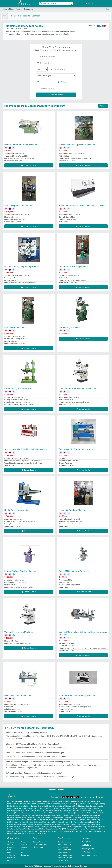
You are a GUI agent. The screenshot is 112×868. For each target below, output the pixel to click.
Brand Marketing (64, 852)
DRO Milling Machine (14, 327)
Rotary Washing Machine (53, 815)
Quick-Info (11, 855)
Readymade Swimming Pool (29, 831)
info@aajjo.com (88, 849)
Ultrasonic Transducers (22, 824)
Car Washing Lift (69, 827)
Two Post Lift (80, 827)
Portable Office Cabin (37, 811)
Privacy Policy (38, 847)
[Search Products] (40, 3)
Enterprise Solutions (65, 858)
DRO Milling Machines (69, 327)
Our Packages (63, 847)
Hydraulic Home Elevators (28, 806)
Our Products (26, 15)
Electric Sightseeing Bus (66, 831)
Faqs (9, 860)
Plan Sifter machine (50, 822)
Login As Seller (63, 860)
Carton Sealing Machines (95, 804)
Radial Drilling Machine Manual (19, 388)
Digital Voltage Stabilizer (91, 815)
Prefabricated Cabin (22, 811)
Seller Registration (64, 842)
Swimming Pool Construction (88, 829)
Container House (21, 813)
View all (103, 106)
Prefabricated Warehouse (71, 811)
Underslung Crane (34, 818)
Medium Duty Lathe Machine (18, 695)
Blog (9, 852)
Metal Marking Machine (77, 820)
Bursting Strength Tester (91, 818)
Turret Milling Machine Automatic (74, 571)
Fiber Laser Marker (61, 820)
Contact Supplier (29, 165)
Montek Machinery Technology (21, 9)
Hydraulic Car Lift (59, 806)
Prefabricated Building (53, 811)
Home (5, 9)
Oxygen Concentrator (26, 834)
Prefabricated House (87, 811)
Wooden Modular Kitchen (30, 827)
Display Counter (13, 806)
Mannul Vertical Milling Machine (74, 266)
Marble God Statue (92, 820)
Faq (108, 9)
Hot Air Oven (43, 813)
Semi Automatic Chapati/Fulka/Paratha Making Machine (26, 829)
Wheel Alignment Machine (95, 827)
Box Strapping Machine (78, 804)
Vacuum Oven (33, 813)
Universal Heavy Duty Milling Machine (22, 266)
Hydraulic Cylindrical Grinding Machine (77, 695)
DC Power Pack (54, 813)
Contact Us (38, 15)
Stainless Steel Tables (61, 804)
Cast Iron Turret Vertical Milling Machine (77, 388)
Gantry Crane (46, 818)
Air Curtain (15, 822)
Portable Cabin (45, 802)
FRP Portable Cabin (90, 808)
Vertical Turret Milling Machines (19, 632)
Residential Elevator (45, 806)
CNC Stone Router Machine (34, 815)
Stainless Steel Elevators (88, 806)
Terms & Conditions (40, 845)
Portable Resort (63, 808)
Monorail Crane (66, 818)
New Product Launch (65, 855)
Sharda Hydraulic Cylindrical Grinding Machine (26, 449)
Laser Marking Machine (31, 802)
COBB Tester (77, 818)
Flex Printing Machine (15, 815)
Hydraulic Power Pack (83, 813)
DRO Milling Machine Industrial (19, 206)
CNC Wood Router (98, 813)
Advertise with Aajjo (65, 845)
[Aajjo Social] (91, 797)
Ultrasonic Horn (63, 822)
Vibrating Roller (90, 802)
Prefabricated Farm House (33, 808)
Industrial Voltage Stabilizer (72, 815)
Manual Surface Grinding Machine (20, 571)
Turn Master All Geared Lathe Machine (77, 449)
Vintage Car (88, 831)
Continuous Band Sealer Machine (43, 824)
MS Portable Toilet (50, 808)
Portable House (18, 808)
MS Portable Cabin (76, 808)
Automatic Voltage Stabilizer (17, 818)
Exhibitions (11, 858)
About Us (11, 842)
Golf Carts (79, 831)
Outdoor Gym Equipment (48, 831)
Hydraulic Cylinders (67, 813)
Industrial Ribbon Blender (28, 804)
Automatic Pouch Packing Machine (67, 824)
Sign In (90, 3)
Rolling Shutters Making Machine (51, 827)
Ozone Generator (40, 834)
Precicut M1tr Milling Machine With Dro (77, 145)
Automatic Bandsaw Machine (72, 510)
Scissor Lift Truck (72, 806)
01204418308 (87, 842)
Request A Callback (56, 790)
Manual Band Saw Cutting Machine (21, 145)
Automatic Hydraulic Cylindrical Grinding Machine (82, 206)
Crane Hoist (56, 818)
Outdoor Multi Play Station (60, 802)
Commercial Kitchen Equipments (31, 822)
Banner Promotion (64, 850)
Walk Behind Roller (77, 802)
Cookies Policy (38, 842)
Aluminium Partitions (45, 804)
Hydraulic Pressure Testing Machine (20, 820)
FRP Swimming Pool (70, 829)
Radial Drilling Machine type (17, 510)
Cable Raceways (75, 822)
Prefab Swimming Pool (54, 829)
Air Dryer (17, 827)
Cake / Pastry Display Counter (43, 820)
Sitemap (10, 845)
